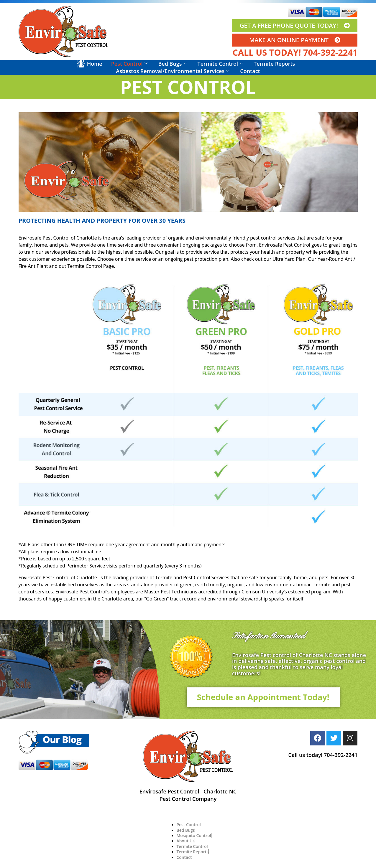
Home (95, 64)
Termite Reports (274, 64)
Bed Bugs (172, 64)
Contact (250, 71)
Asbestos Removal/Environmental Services (173, 71)
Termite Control (220, 64)
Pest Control (129, 64)
